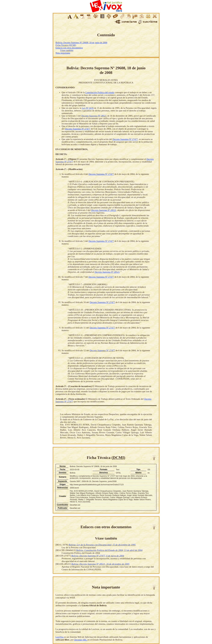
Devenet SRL (81, 640)
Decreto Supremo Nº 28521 (94, 116)
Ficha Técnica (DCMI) (66, 45)
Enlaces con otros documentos (69, 48)
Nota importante (63, 53)
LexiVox (60, 637)
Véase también (67, 50)
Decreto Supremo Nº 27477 (78, 129)
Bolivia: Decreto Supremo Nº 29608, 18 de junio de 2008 (81, 43)
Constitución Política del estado (100, 92)
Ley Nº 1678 (88, 108)
